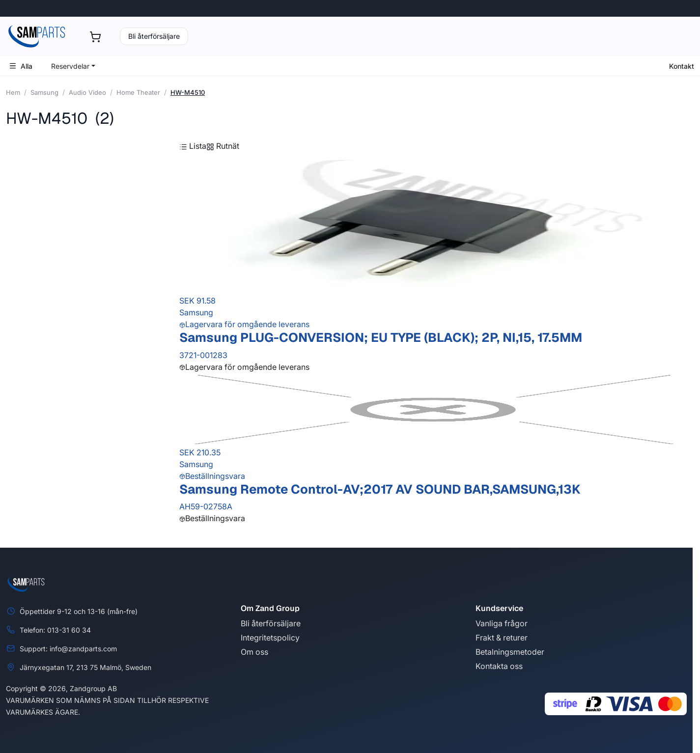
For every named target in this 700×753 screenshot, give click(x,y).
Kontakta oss (499, 666)
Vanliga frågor (502, 623)
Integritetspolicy (270, 638)
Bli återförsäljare (154, 36)
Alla (21, 66)
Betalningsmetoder (510, 652)
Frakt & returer (502, 638)
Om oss (254, 652)
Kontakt (682, 66)
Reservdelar (70, 66)
